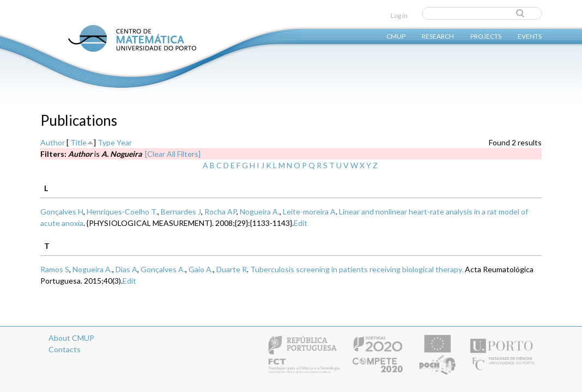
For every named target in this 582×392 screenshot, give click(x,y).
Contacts (65, 349)
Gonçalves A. (163, 269)
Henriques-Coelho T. (122, 212)
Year (124, 142)
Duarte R (232, 269)
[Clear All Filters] (173, 154)
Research (438, 36)
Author (53, 142)
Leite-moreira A (309, 212)
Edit (301, 223)
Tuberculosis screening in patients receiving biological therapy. (357, 269)
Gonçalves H (62, 212)
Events (530, 36)
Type (106, 142)
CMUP (396, 36)
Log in (399, 16)
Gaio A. (201, 269)
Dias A (126, 269)
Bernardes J (181, 212)
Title (78, 142)
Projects (486, 36)
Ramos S (55, 269)
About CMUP (71, 338)
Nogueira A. (260, 212)
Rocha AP (220, 212)
